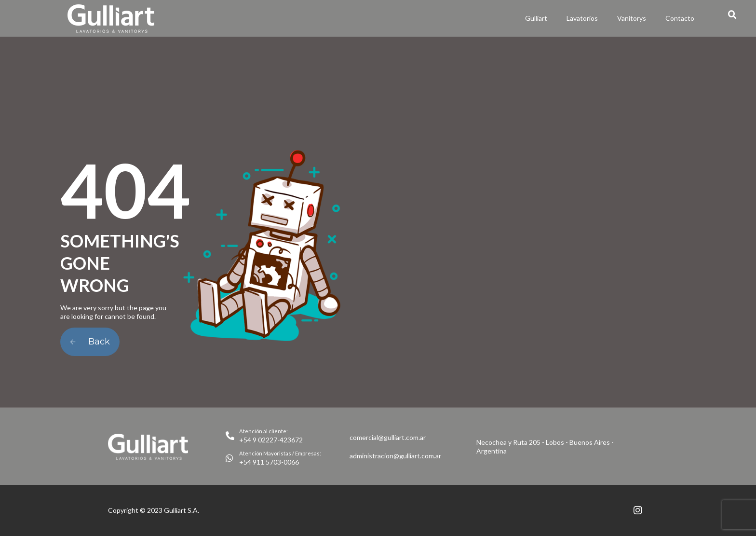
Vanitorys (632, 18)
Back (90, 342)
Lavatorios (582, 18)
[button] (732, 15)
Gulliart (536, 18)
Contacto (680, 18)
